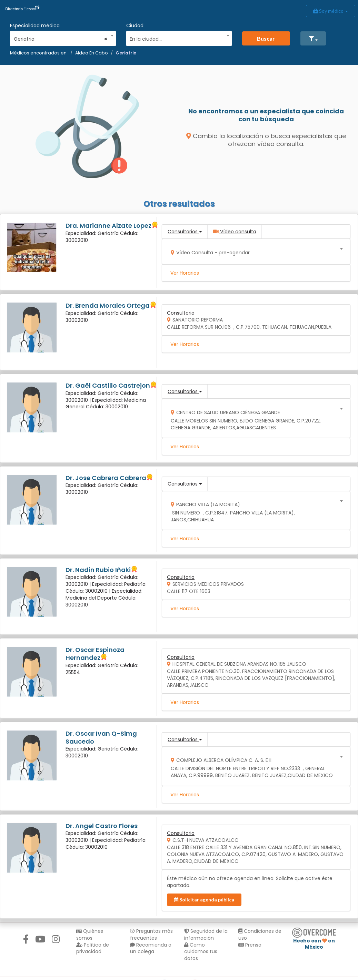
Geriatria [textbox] (61, 39)
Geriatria (126, 53)
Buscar (266, 38)
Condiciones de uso (260, 935)
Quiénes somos (90, 935)
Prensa (250, 945)
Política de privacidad (93, 948)
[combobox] (61, 37)
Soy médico (331, 11)
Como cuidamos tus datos (201, 952)
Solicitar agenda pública (204, 900)
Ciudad (135, 25)
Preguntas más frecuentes (151, 935)
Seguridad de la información (206, 935)
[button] (313, 38)
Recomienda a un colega (151, 948)
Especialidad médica (35, 25)
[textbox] (177, 38)
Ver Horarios (185, 273)
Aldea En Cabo (92, 53)
